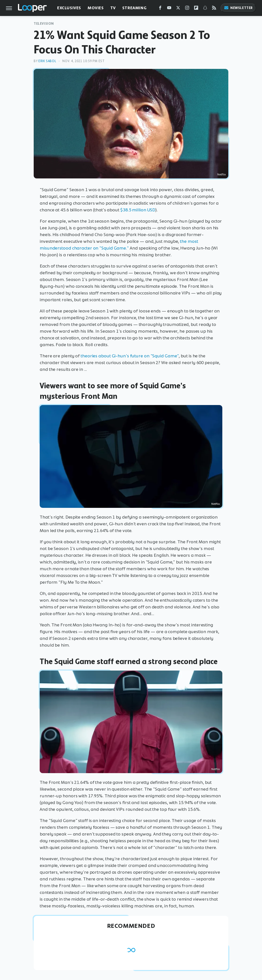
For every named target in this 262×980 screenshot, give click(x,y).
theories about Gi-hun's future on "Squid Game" (130, 356)
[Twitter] (178, 9)
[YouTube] (169, 9)
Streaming (134, 8)
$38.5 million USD (138, 210)
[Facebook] (160, 9)
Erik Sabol (47, 61)
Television (44, 24)
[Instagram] (187, 9)
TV (113, 8)
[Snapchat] (205, 9)
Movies (96, 8)
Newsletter (238, 8)
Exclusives (69, 8)
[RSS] (214, 9)
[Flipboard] (196, 9)
